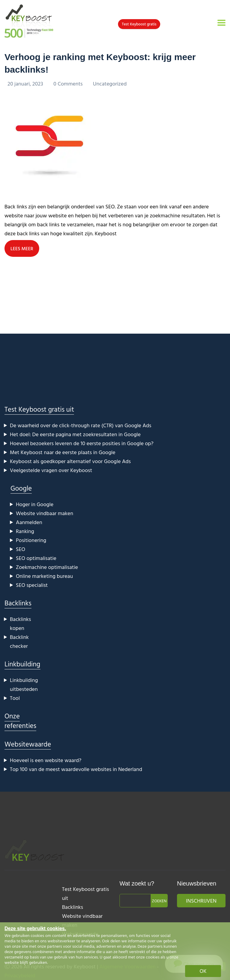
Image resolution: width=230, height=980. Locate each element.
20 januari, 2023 (26, 84)
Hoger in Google (35, 504)
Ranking (25, 531)
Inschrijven (201, 901)
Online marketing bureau (44, 576)
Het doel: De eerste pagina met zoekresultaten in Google (75, 434)
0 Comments (69, 84)
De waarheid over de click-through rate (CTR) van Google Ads (81, 425)
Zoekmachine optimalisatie (47, 567)
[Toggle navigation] (221, 23)
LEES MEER (22, 248)
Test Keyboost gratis (139, 24)
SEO (21, 549)
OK (203, 971)
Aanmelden (29, 522)
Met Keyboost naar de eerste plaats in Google (63, 452)
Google (21, 488)
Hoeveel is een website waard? (46, 760)
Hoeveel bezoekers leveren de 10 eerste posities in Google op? (82, 443)
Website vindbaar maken (44, 513)
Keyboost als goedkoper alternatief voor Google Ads (70, 461)
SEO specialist (32, 585)
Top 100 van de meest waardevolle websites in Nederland (76, 769)
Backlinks (18, 603)
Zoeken (159, 901)
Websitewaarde (28, 744)
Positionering (31, 540)
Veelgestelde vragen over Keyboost (51, 470)
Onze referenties (20, 721)
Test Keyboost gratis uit (39, 409)
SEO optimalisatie (36, 558)
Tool (15, 698)
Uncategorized (110, 84)
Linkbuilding (22, 664)
